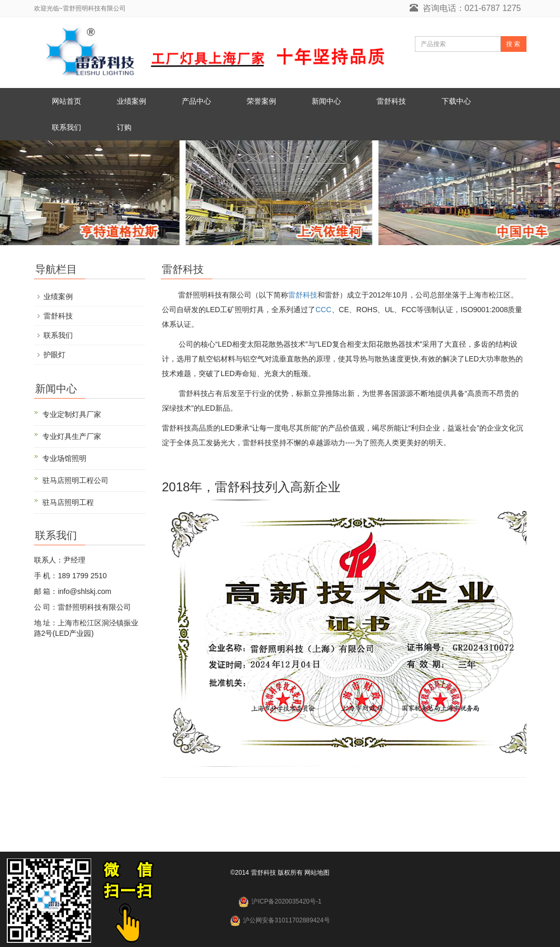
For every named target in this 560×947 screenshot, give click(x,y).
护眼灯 (54, 355)
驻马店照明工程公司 (75, 480)
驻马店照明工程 (68, 502)
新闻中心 (326, 101)
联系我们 (67, 127)
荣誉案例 (261, 101)
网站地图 (317, 873)
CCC (323, 310)
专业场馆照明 (64, 458)
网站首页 (67, 101)
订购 (124, 127)
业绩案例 (131, 101)
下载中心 (456, 101)
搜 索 (513, 44)
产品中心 (196, 101)
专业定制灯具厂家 (72, 414)
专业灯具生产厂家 (72, 436)
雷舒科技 (391, 101)
